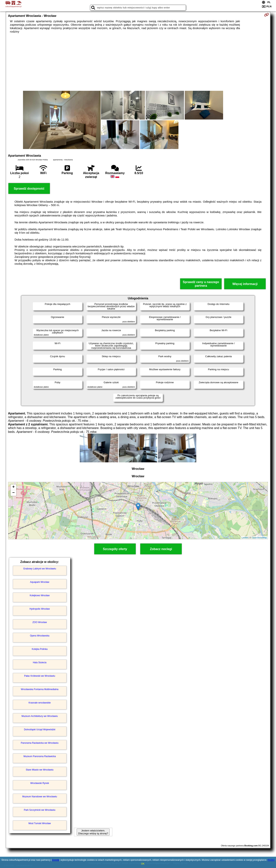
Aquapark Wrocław (40, 582)
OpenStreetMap (260, 538)
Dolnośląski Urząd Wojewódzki (40, 730)
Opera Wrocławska (40, 636)
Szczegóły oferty (115, 549)
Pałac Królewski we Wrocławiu (40, 676)
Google (56, 860)
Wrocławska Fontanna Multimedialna (40, 689)
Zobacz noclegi (161, 549)
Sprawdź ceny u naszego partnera (201, 284)
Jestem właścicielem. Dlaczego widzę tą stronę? (93, 832)
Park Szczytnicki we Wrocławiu (40, 810)
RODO (271, 860)
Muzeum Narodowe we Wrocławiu (40, 797)
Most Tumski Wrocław (40, 823)
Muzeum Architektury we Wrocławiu (40, 716)
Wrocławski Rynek (40, 783)
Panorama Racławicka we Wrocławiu (40, 743)
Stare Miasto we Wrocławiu (40, 770)
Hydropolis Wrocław (40, 609)
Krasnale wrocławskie (40, 703)
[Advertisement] (138, 62)
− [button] (14, 493)
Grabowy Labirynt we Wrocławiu (40, 569)
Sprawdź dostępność (29, 189)
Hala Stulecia (40, 662)
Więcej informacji (245, 284)
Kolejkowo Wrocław (40, 595)
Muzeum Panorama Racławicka (40, 756)
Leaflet (245, 538)
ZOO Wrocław (40, 622)
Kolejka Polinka (40, 649)
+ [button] (14, 487)
